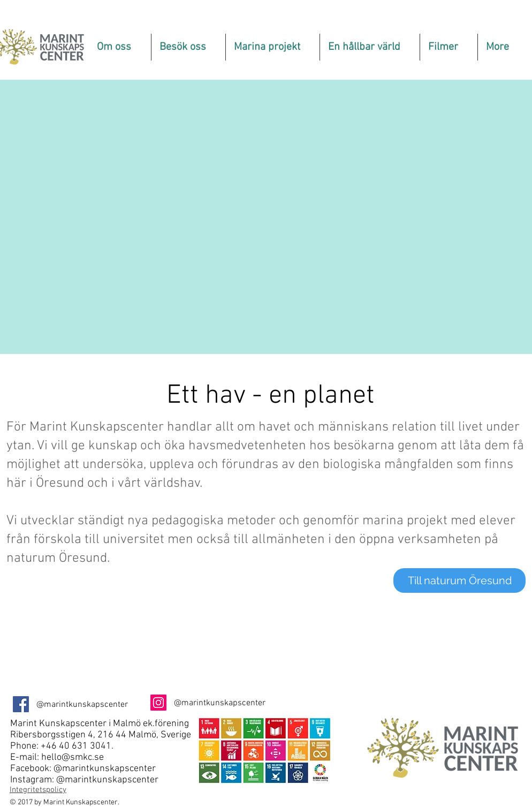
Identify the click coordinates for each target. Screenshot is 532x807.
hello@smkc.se (73, 757)
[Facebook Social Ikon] (21, 704)
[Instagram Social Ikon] (158, 703)
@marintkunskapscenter (105, 769)
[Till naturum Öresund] (459, 580)
